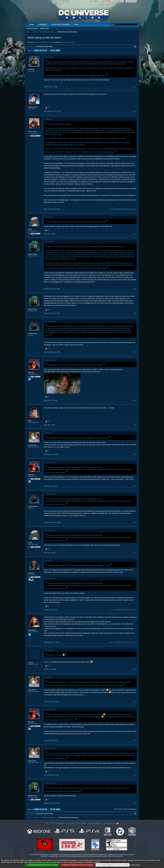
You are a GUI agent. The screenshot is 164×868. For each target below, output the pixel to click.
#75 (111, 642)
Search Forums (32, 28)
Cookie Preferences (109, 823)
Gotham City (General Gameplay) (45, 42)
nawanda (63, 42)
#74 (112, 610)
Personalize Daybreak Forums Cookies (112, 865)
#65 (135, 289)
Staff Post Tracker (60, 25)
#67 (135, 352)
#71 (135, 486)
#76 (135, 669)
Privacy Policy (71, 823)
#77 (135, 701)
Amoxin (31, 663)
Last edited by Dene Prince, (124, 209)
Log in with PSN (131, 1)
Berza (30, 229)
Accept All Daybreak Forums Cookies (42, 865)
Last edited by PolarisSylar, (124, 642)
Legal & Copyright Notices (58, 823)
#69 (135, 425)
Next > (58, 50)
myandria (31, 573)
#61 (135, 87)
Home (32, 25)
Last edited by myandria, (125, 610)
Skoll (30, 421)
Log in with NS (118, 1)
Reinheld (31, 372)
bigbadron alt (32, 795)
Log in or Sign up (94, 1)
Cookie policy (135, 865)
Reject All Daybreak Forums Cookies (77, 865)
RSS (117, 823)
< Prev (36, 50)
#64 (135, 234)
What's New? (45, 28)
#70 (135, 454)
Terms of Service (82, 823)
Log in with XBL (107, 1)
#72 (135, 522)
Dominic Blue (33, 254)
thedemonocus (33, 107)
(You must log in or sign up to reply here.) (125, 809)
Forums (43, 25)
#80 (135, 803)
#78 (135, 740)
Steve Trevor (32, 132)
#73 (135, 552)
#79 (135, 775)
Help (77, 25)
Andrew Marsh (33, 334)
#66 (135, 313)
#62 (135, 111)
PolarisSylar (32, 630)
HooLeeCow (32, 445)
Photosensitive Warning (95, 823)
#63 (110, 209)
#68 (135, 400)
